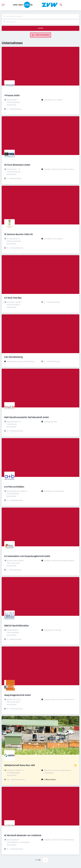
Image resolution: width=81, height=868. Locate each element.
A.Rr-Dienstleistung (13, 357)
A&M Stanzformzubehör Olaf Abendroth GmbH (26, 417)
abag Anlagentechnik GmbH (17, 695)
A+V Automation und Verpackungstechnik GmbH (27, 556)
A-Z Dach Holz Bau (13, 298)
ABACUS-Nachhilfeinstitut (16, 626)
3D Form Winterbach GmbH (17, 165)
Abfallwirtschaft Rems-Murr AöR (20, 765)
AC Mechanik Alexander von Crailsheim (23, 835)
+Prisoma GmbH (12, 95)
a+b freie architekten (14, 487)
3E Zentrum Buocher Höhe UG (18, 234)
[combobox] (40, 16)
